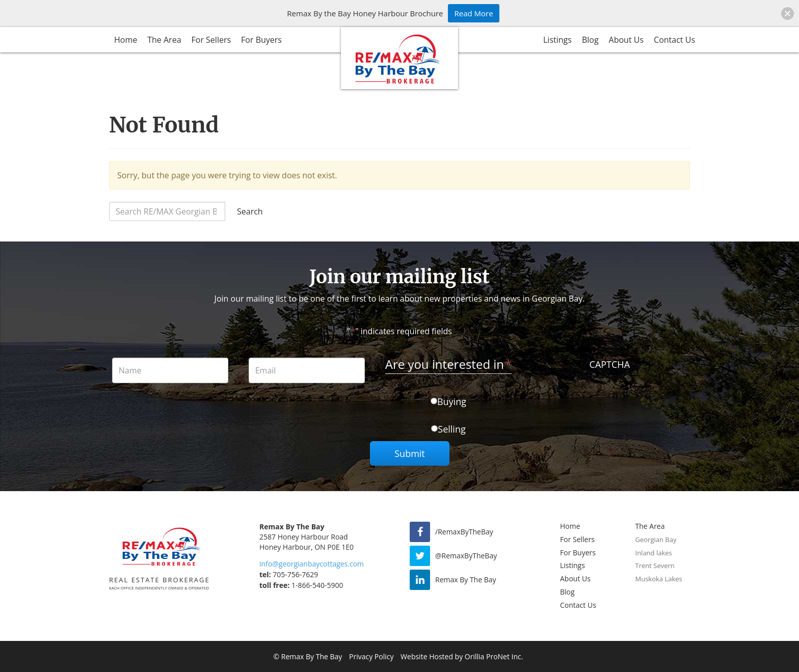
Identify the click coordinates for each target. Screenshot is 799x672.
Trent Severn (655, 566)
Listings (557, 40)
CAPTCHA (610, 364)
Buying (452, 401)
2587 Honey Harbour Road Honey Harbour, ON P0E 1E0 (307, 542)
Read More (473, 13)
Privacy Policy (371, 656)
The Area (164, 40)
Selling (451, 429)
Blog (590, 40)
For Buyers (261, 40)
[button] (788, 14)
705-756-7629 (289, 574)
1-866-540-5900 (301, 585)
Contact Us (674, 40)
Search (250, 211)
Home (126, 40)
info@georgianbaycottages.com (312, 564)
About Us (627, 40)
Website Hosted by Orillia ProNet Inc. (462, 656)
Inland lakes (654, 553)
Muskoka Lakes (659, 579)
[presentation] (609, 394)
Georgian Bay (656, 540)
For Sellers (211, 40)
